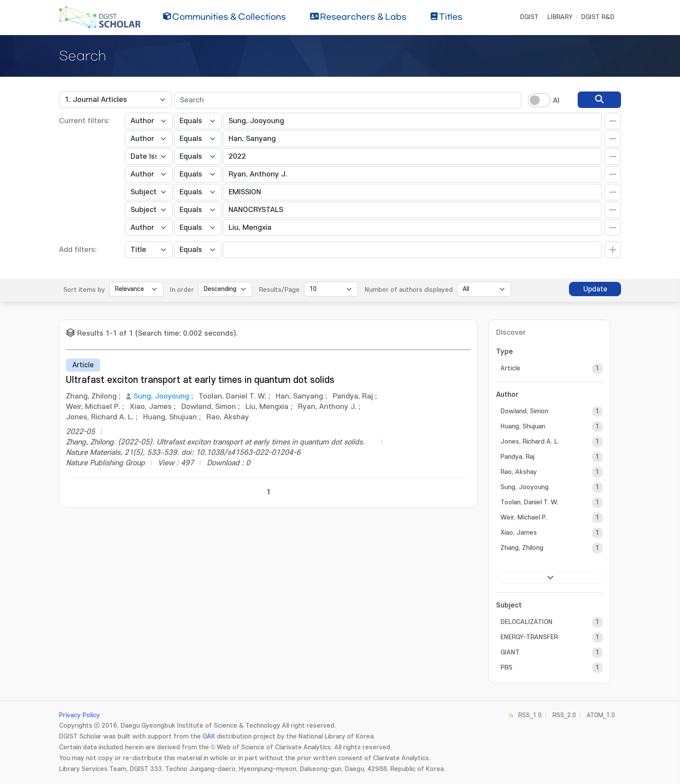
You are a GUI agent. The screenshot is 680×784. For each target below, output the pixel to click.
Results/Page (279, 290)
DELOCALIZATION (526, 622)
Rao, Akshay (519, 472)
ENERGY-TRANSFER (529, 637)
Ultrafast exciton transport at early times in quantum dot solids (200, 380)
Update (595, 289)
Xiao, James (519, 533)
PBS (506, 668)
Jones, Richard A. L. (530, 442)
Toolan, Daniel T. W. (530, 502)
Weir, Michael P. (524, 518)
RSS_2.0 (564, 715)
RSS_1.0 (530, 715)
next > (549, 578)
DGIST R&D (598, 17)
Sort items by (84, 290)
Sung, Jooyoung (161, 396)
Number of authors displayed (409, 290)
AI (556, 101)
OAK (209, 737)
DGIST (529, 17)
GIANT (510, 652)
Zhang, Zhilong (522, 548)
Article (510, 368)
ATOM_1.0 (601, 715)
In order (182, 290)
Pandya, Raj (517, 457)
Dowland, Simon (524, 411)
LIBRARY (560, 17)
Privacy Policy (79, 715)
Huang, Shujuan (523, 426)
